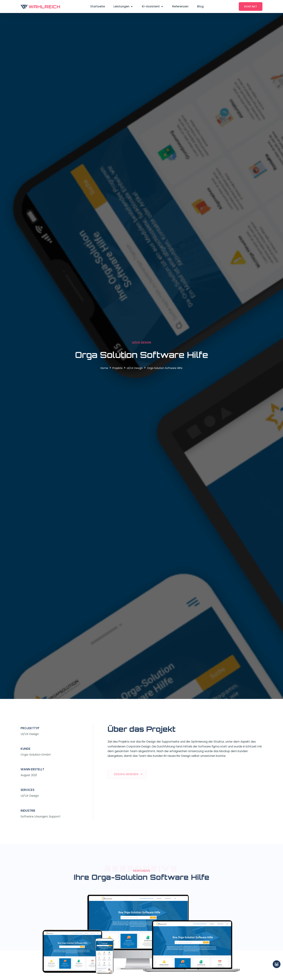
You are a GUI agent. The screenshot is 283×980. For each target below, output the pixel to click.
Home (104, 368)
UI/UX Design (135, 368)
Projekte (117, 368)
